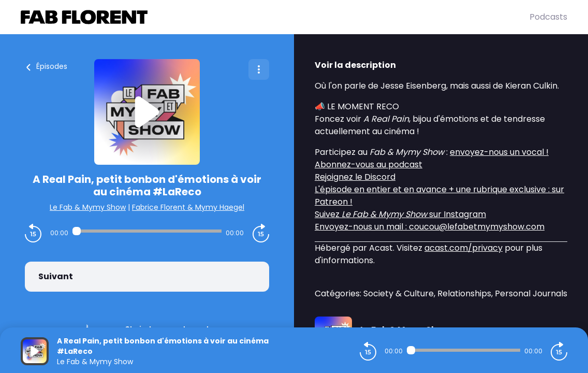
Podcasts (548, 17)
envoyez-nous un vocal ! (499, 152)
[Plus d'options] (259, 69)
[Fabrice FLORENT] (275, 17)
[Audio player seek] (147, 231)
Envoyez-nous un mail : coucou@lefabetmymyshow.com (430, 227)
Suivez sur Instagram (400, 214)
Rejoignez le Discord (355, 177)
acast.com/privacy (464, 248)
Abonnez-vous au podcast (369, 164)
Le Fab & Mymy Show (88, 207)
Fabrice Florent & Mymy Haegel (188, 207)
